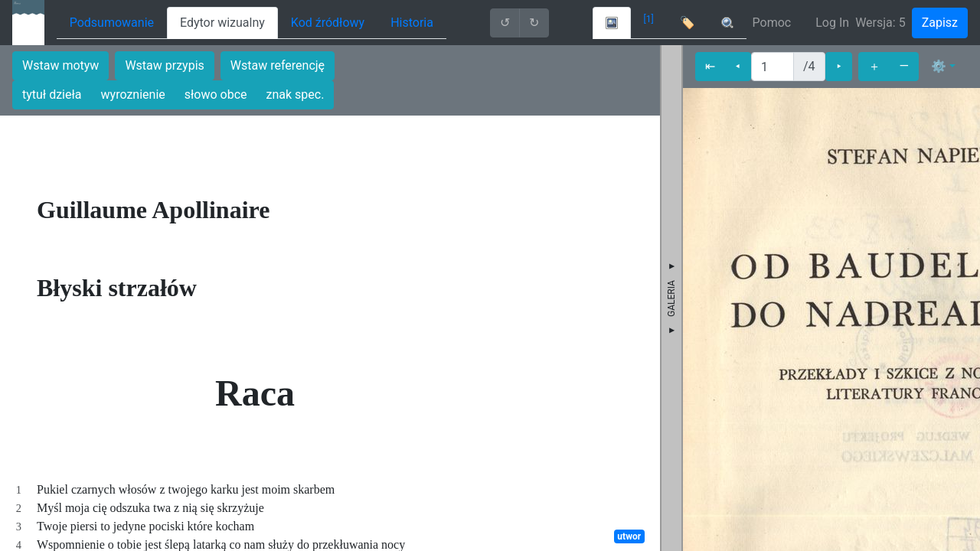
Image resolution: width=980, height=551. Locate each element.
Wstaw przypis (164, 65)
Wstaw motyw (60, 65)
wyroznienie (133, 95)
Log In (832, 23)
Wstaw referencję (278, 65)
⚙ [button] (939, 66)
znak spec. (296, 95)
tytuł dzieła (52, 95)
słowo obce (216, 95)
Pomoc (772, 23)
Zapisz (940, 23)
